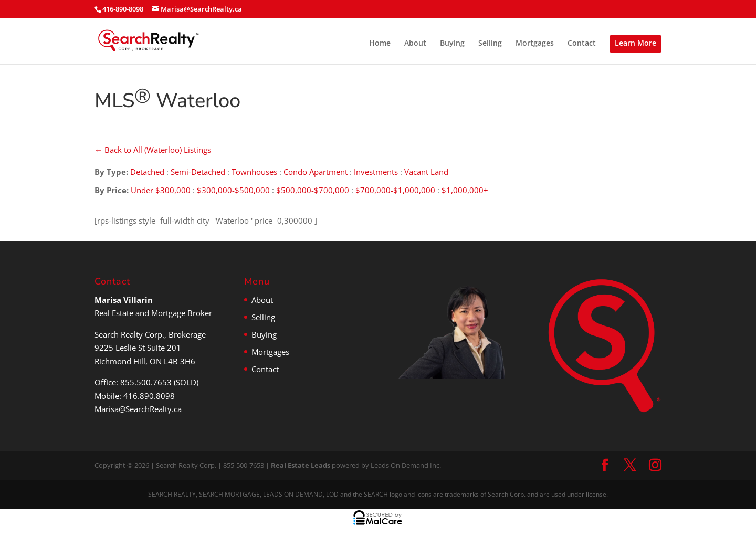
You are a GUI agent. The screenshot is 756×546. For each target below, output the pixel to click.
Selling (490, 44)
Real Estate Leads (301, 465)
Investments (376, 172)
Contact (582, 44)
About (415, 44)
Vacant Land (426, 172)
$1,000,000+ (465, 190)
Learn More (636, 43)
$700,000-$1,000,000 (395, 190)
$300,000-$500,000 (233, 190)
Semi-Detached (198, 172)
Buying (452, 44)
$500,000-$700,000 (313, 190)
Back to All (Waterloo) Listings (153, 150)
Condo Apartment (316, 172)
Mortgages (535, 44)
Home (380, 44)
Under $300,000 (161, 190)
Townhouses (254, 172)
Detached (147, 172)
